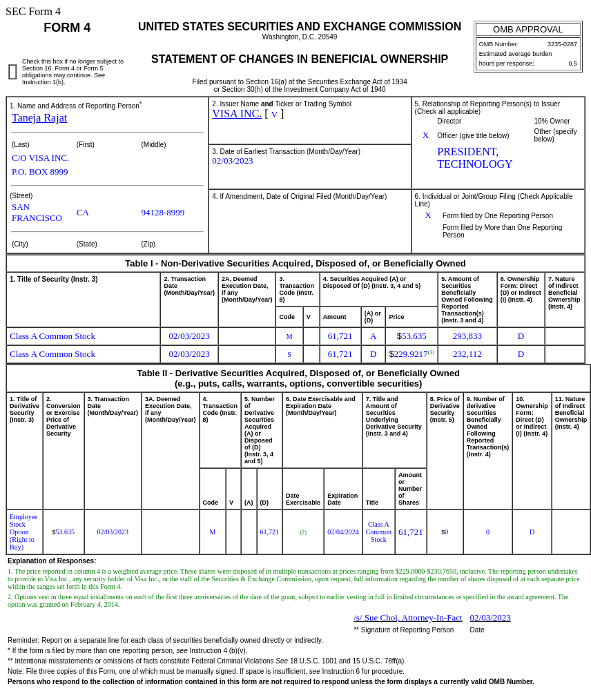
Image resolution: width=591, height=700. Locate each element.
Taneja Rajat (39, 118)
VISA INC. (237, 114)
